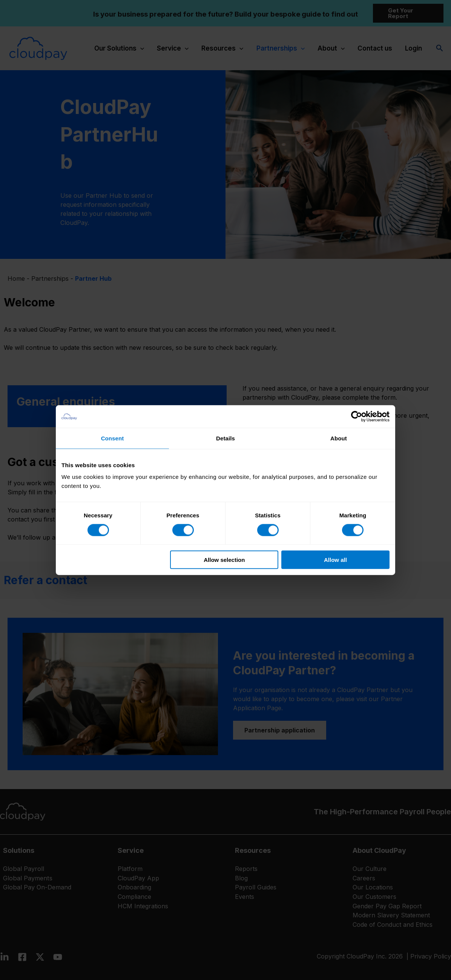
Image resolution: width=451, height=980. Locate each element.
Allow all (335, 560)
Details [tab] (226, 438)
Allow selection (224, 560)
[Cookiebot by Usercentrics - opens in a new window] (357, 416)
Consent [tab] (113, 438)
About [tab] (339, 438)
